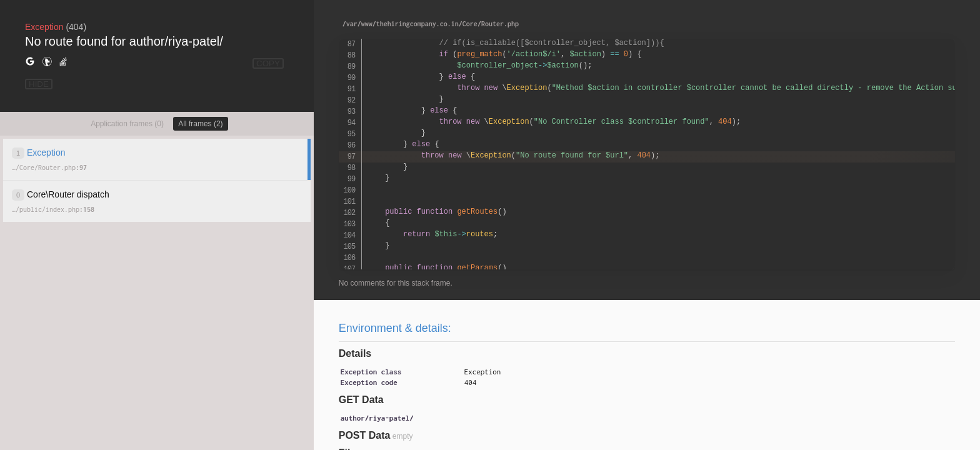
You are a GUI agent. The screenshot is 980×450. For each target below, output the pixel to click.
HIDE (39, 84)
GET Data (361, 400)
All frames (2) (200, 124)
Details (355, 353)
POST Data (365, 435)
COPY (268, 63)
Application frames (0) (127, 124)
